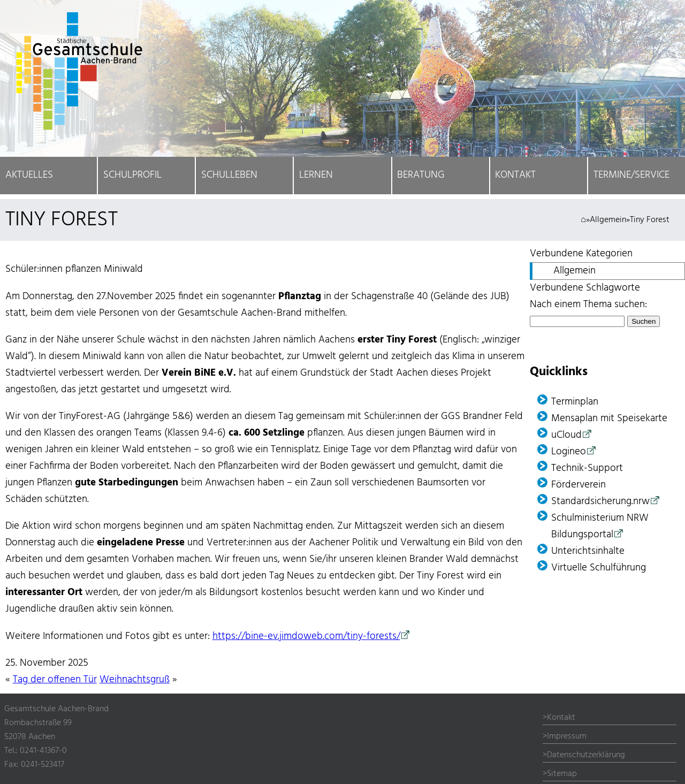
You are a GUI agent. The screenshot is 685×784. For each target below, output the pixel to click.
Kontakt (515, 175)
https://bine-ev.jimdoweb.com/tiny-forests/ (306, 637)
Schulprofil (132, 175)
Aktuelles (29, 175)
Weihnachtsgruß (135, 680)
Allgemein (608, 220)
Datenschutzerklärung (586, 755)
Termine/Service (631, 175)
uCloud (566, 435)
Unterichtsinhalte (588, 551)
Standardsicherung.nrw (600, 502)
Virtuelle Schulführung (599, 568)
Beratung (421, 175)
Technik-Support (587, 469)
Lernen (316, 175)
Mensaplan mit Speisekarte (609, 419)
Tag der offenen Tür (55, 680)
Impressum (567, 736)
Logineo (569, 452)
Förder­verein (579, 485)
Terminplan (575, 402)
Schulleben (229, 175)
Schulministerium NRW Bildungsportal (600, 527)
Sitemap (562, 774)
